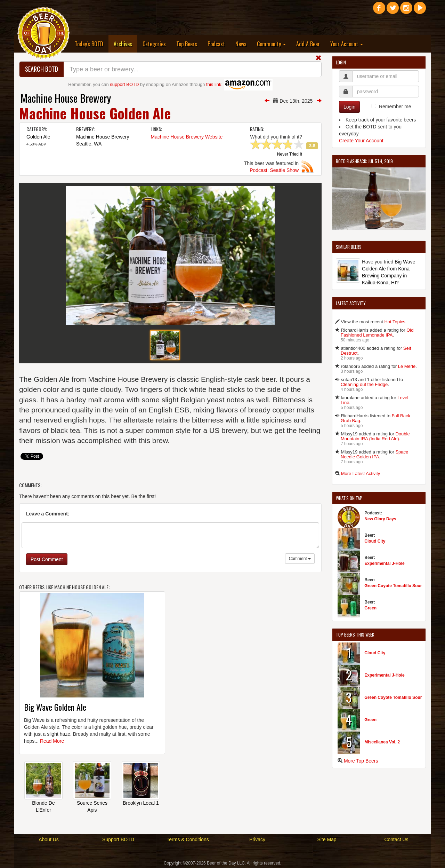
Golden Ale (38, 137)
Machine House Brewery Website (187, 137)
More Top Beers (361, 761)
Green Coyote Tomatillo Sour (393, 586)
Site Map (327, 839)
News (241, 44)
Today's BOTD (89, 44)
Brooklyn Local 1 (141, 803)
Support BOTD (118, 839)
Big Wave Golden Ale (55, 707)
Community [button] (271, 44)
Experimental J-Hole (384, 563)
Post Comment (47, 559)
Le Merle (407, 366)
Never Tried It (290, 155)
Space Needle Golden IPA (374, 454)
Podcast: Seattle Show (274, 170)
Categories (154, 44)
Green (370, 608)
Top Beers (187, 44)
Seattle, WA (89, 144)
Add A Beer (308, 44)
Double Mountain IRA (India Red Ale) (375, 436)
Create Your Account (361, 141)
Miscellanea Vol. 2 (382, 742)
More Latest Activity (361, 474)
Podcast (216, 44)
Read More (52, 741)
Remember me (395, 106)
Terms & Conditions (188, 839)
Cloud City (375, 541)
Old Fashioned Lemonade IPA (377, 333)
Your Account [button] (347, 44)
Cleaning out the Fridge (364, 384)
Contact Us (396, 839)
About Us (49, 839)
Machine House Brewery (66, 98)
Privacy (257, 839)
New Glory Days (380, 519)
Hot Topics (395, 322)
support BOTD (124, 84)
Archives (126, 44)
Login (349, 107)
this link (214, 84)
